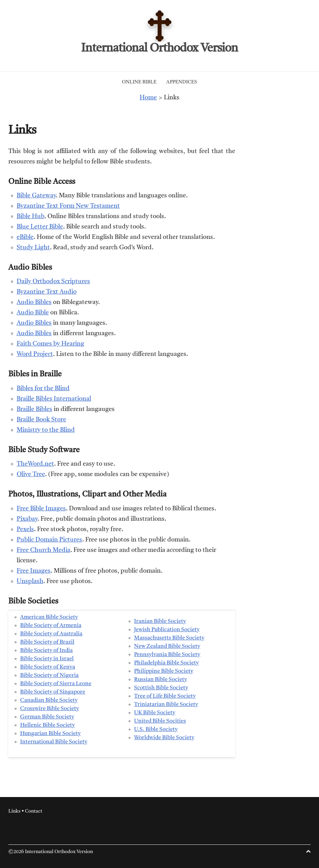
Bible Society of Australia (51, 634)
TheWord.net (35, 464)
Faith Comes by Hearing (50, 344)
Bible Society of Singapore (53, 692)
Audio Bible (33, 313)
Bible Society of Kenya (48, 667)
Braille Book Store (41, 420)
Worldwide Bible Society (164, 738)
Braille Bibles (34, 409)
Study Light (33, 248)
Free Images (34, 571)
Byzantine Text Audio (47, 292)
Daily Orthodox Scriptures (53, 281)
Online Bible (139, 82)
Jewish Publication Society (167, 630)
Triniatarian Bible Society (166, 705)
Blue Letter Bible (40, 227)
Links (14, 811)
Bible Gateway (36, 196)
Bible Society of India (46, 651)
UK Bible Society (155, 713)
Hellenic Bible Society (47, 725)
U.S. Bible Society (156, 730)
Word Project (35, 354)
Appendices (182, 82)
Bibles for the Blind (43, 388)
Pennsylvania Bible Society (167, 655)
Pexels (25, 529)
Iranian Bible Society (160, 621)
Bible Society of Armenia (51, 626)
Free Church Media (43, 550)
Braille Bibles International (54, 399)
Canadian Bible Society (49, 700)
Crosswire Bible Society (50, 709)
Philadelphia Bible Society (166, 663)
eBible (25, 237)
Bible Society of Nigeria (49, 675)
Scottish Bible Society (161, 688)
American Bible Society (49, 617)
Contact (34, 811)
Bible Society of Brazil (47, 642)
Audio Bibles (34, 302)
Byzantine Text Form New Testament (68, 206)
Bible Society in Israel (47, 659)
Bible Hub (30, 216)
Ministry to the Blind (46, 430)
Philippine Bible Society (164, 671)
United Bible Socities (160, 721)
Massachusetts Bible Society (169, 638)
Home (148, 98)
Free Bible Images (41, 509)
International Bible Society (54, 742)
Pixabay (27, 519)
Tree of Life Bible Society (165, 696)
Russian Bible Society (161, 680)
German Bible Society (47, 717)
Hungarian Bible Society (50, 734)
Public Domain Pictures (49, 540)
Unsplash (30, 581)
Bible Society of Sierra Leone (56, 684)
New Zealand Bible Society (167, 646)
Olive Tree (31, 474)
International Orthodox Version (159, 48)
